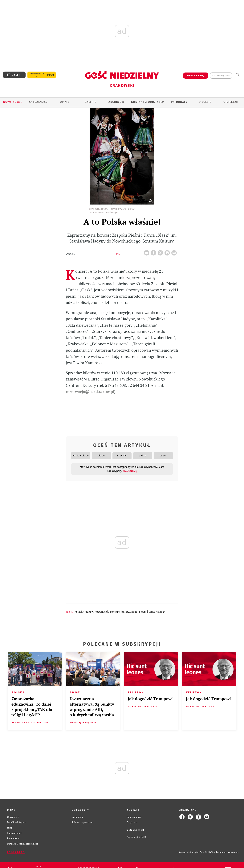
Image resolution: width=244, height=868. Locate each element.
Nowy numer (13, 102)
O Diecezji (231, 102)
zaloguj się (221, 76)
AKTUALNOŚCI (39, 102)
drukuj (168, 252)
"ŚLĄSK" (79, 612)
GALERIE (90, 102)
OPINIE (65, 102)
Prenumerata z (37, 75)
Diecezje (205, 102)
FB (154, 252)
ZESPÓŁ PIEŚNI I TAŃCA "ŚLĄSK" (148, 612)
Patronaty (179, 102)
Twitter (161, 252)
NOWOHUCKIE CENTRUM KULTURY (112, 612)
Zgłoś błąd (16, 852)
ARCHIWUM (116, 102)
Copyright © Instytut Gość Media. (195, 852)
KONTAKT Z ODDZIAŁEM (148, 102)
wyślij (175, 252)
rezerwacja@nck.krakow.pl (90, 392)
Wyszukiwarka (237, 75)
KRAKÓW (89, 612)
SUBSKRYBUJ (196, 76)
